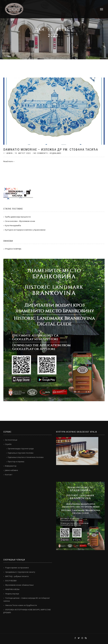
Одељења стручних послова (21, 453)
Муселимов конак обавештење (19, 585)
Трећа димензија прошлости (18, 217)
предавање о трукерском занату (20, 572)
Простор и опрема (16, 462)
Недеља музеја (12, 594)
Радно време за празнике (17, 568)
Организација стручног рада (21, 449)
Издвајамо (56, 153)
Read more (8, 161)
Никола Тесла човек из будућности (21, 605)
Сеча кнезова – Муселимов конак (20, 221)
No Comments (41, 153)
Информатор (11, 466)
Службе (8, 444)
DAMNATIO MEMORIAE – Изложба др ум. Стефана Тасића (51, 150)
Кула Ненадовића (13, 225)
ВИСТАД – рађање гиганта (17, 576)
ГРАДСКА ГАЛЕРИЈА (13, 249)
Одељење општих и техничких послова (26, 457)
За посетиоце (11, 440)
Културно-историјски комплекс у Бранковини (25, 230)
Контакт (9, 475)
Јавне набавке (11, 470)
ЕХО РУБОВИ (11, 581)
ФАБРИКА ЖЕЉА (12, 589)
